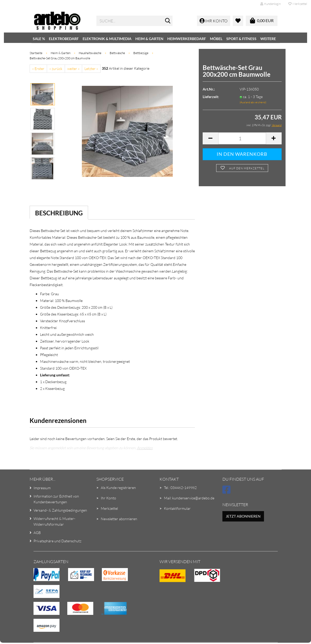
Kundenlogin (270, 4)
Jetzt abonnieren (243, 516)
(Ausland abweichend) (253, 102)
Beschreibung (59, 213)
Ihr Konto (108, 498)
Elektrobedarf (64, 39)
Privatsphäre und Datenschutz (57, 541)
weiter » (73, 69)
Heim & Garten (149, 39)
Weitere (268, 39)
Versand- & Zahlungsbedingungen (60, 510)
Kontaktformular (177, 508)
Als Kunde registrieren (118, 488)
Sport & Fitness (241, 39)
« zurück (56, 69)
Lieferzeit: (211, 97)
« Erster (38, 69)
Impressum (42, 488)
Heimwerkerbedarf (187, 39)
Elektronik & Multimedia (107, 39)
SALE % (39, 39)
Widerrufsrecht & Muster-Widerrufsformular (54, 521)
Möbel (216, 39)
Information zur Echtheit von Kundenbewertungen (56, 499)
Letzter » (91, 69)
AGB (37, 533)
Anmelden (145, 448)
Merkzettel (298, 4)
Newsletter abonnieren (119, 519)
